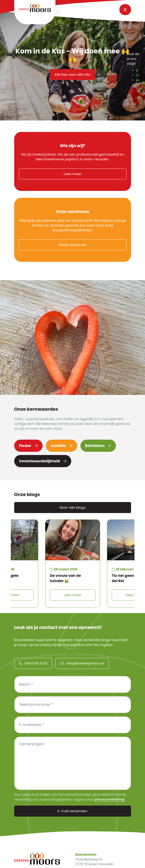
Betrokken (98, 446)
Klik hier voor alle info (72, 74)
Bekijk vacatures (72, 245)
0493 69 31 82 (33, 663)
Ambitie (61, 446)
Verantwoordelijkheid (43, 461)
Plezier (29, 446)
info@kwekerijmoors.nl (82, 663)
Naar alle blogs (72, 507)
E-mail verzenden (72, 811)
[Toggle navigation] (125, 10)
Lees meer (72, 174)
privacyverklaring (109, 799)
